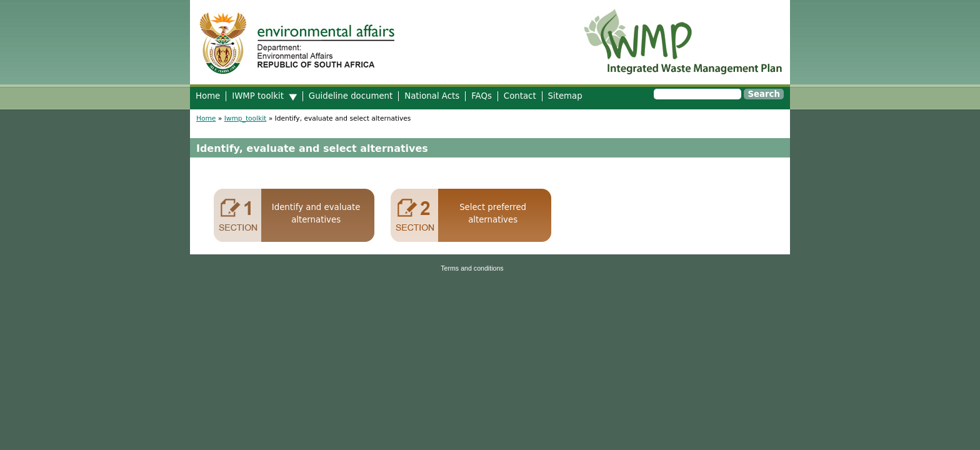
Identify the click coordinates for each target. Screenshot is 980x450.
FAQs (482, 96)
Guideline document (351, 96)
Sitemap (565, 96)
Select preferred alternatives (493, 213)
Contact (520, 96)
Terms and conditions (472, 268)
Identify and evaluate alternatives (316, 213)
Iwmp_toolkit (246, 118)
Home (208, 96)
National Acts (432, 96)
